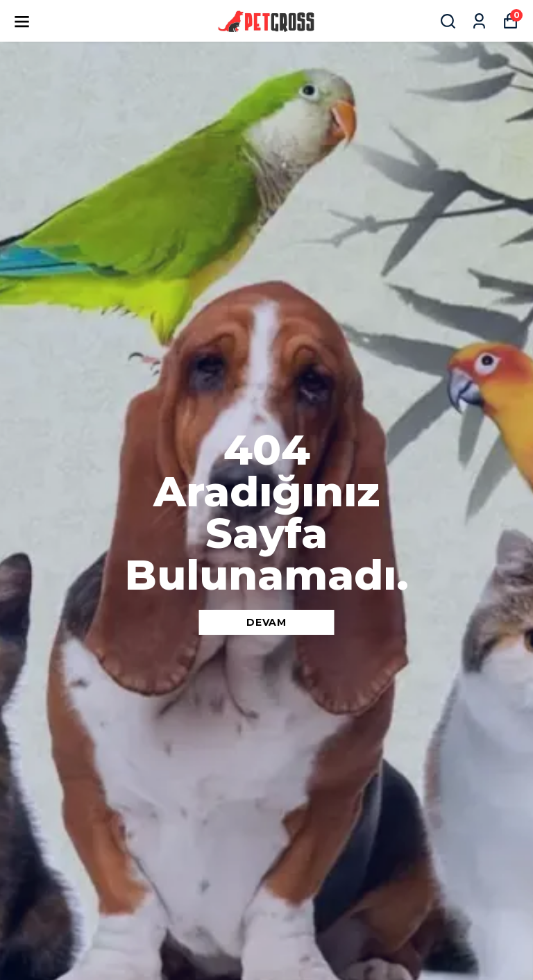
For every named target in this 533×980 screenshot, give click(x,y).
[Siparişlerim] (479, 21)
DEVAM (266, 622)
